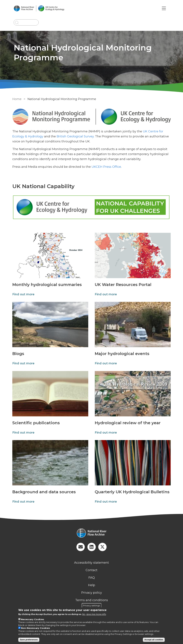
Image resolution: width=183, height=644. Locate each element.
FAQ (92, 578)
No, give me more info (94, 614)
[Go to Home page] (42, 8)
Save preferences (29, 640)
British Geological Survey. (75, 136)
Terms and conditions (92, 600)
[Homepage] (92, 534)
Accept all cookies (154, 640)
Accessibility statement (91, 563)
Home (16, 99)
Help (92, 585)
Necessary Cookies (33, 619)
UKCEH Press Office (106, 167)
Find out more (23, 295)
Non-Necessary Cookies (35, 628)
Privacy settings (91, 605)
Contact (91, 570)
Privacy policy (92, 593)
